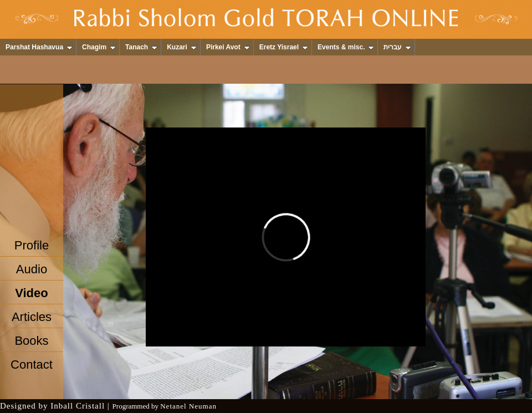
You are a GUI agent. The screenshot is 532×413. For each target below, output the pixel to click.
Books (31, 341)
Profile (32, 245)
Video (32, 293)
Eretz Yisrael (284, 47)
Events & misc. (346, 47)
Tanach (141, 47)
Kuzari (182, 47)
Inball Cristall (78, 406)
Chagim (99, 47)
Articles (32, 317)
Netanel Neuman (188, 406)
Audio (32, 269)
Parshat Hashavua (39, 47)
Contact (32, 364)
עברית (397, 47)
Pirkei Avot (228, 47)
